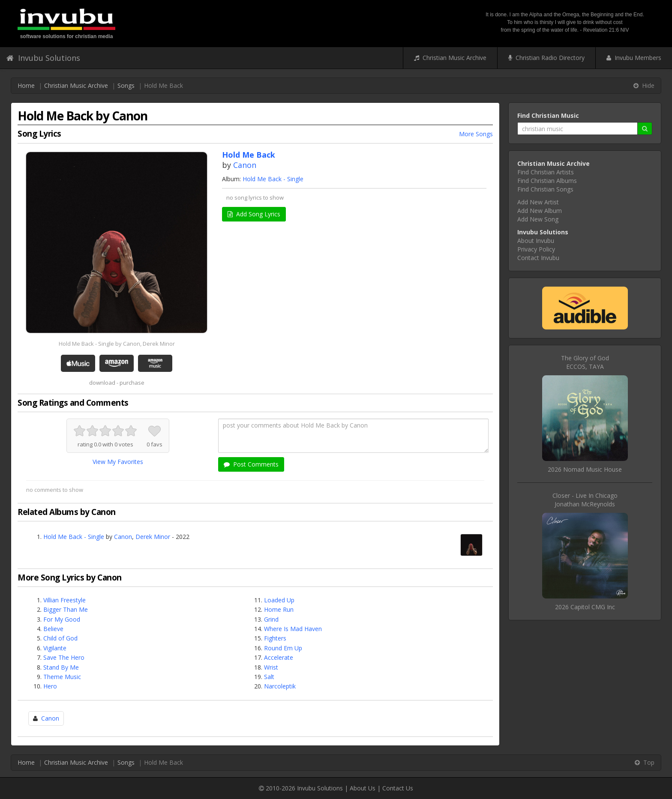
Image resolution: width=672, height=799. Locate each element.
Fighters (275, 638)
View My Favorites (118, 462)
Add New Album (540, 211)
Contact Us (398, 788)
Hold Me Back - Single (273, 179)
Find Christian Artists (546, 172)
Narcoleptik (280, 686)
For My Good (62, 619)
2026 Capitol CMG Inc (585, 607)
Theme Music (62, 677)
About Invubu (536, 241)
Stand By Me (61, 667)
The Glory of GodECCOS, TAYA (585, 362)
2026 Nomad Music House (585, 469)
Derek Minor (153, 537)
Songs (126, 85)
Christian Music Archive (450, 58)
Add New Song (538, 219)
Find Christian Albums (547, 181)
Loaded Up (279, 600)
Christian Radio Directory (546, 58)
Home (26, 85)
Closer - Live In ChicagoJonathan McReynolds (585, 500)
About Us (363, 788)
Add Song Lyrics (254, 214)
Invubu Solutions (43, 58)
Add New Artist (538, 202)
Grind (271, 619)
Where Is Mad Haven (293, 629)
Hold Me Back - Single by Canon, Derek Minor (117, 344)
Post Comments (251, 464)
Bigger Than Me (66, 609)
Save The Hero (64, 657)
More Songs (476, 134)
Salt (269, 677)
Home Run (279, 609)
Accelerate (279, 657)
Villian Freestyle (64, 600)
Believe (53, 629)
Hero (50, 686)
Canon (245, 165)
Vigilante (55, 648)
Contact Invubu (538, 258)
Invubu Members (634, 58)
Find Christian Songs (545, 189)
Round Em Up (283, 648)
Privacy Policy (536, 249)
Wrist (271, 667)
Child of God (60, 638)
